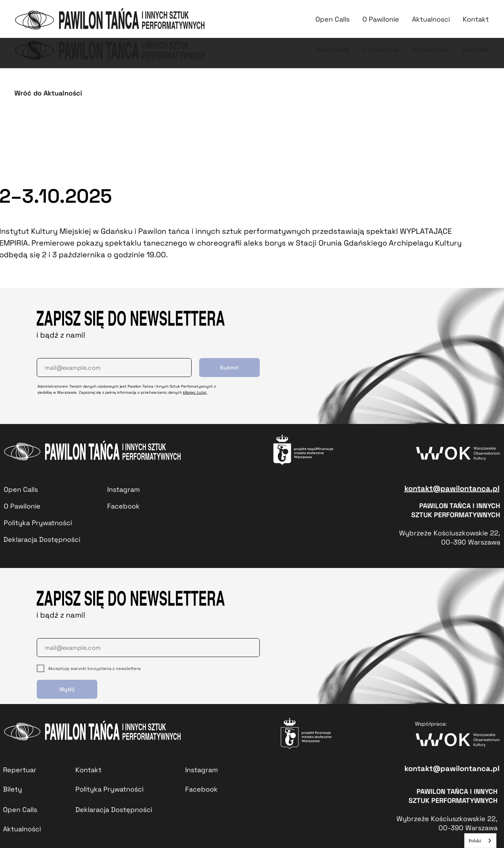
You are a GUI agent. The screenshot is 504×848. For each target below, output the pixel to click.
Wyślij (67, 689)
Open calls (341, 15)
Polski (475, 841)
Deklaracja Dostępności (42, 539)
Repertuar (265, 15)
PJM (466, 15)
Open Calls (332, 49)
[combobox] (480, 841)
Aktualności (389, 15)
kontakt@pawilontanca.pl (452, 488)
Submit (229, 368)
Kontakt (433, 15)
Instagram (123, 489)
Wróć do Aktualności (48, 93)
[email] (114, 368)
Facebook (201, 789)
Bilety (303, 15)
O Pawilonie (381, 49)
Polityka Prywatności (38, 523)
